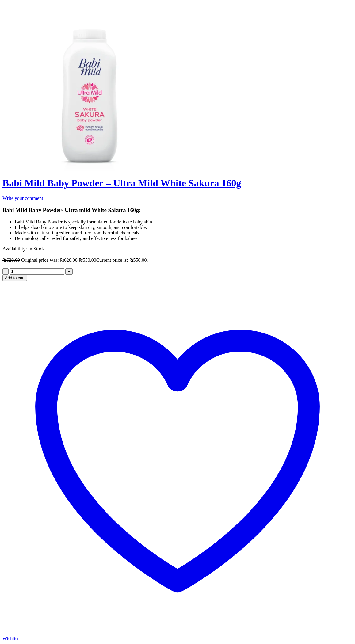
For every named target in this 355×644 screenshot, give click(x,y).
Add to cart (15, 278)
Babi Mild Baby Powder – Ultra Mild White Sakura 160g (122, 183)
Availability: (15, 249)
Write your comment (23, 198)
